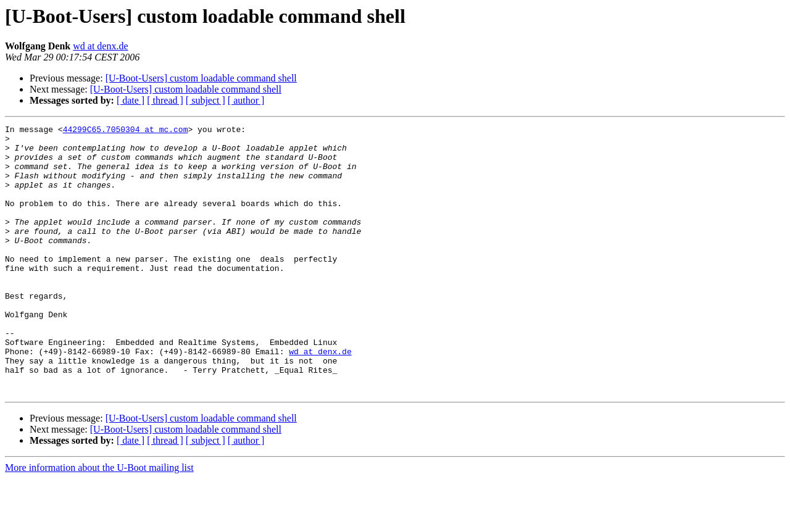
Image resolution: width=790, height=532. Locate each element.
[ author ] (246, 100)
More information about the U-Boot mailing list (99, 521)
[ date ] (131, 100)
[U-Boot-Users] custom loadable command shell (201, 78)
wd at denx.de (100, 46)
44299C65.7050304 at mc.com (126, 131)
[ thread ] (165, 100)
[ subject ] (206, 100)
